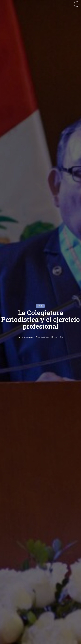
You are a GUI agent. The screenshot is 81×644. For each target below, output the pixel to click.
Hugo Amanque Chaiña (25, 294)
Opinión (40, 263)
